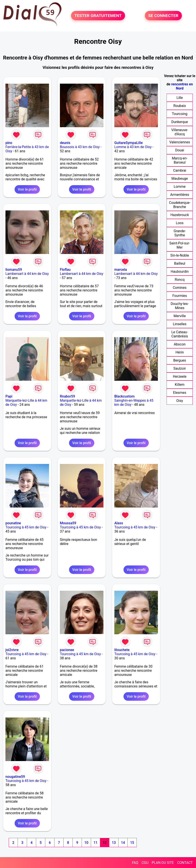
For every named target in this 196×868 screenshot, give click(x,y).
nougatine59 (15, 777)
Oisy (180, 401)
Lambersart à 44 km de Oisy (27, 274)
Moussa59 (68, 523)
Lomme (180, 187)
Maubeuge (180, 179)
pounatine (13, 523)
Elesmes (180, 393)
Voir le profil (27, 189)
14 (123, 843)
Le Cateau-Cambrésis (180, 334)
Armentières (180, 195)
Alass (119, 523)
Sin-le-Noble (180, 255)
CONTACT (185, 863)
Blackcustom (124, 396)
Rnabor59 (68, 396)
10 (86, 843)
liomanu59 (14, 270)
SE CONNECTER (163, 16)
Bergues (180, 360)
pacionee (67, 650)
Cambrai (180, 170)
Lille (180, 98)
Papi (9, 396)
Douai (180, 150)
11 (95, 843)
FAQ (135, 863)
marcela (121, 270)
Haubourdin (180, 272)
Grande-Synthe (180, 233)
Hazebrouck (180, 215)
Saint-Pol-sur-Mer (180, 245)
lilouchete (122, 650)
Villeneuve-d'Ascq (180, 132)
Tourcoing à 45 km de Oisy (26, 527)
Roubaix (180, 106)
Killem (180, 385)
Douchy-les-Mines (180, 306)
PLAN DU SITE (163, 863)
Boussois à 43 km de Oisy (80, 147)
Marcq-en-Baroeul (180, 160)
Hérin (180, 352)
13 (114, 843)
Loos (180, 223)
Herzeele (180, 376)
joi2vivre (12, 650)
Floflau (65, 270)
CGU (145, 863)
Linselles (180, 324)
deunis (65, 143)
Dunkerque (180, 122)
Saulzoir (180, 368)
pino (9, 143)
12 (105, 843)
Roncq (180, 280)
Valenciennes (180, 142)
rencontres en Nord (182, 86)
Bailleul (180, 263)
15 (132, 843)
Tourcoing (180, 114)
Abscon (180, 344)
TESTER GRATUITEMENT (98, 16)
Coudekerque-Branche (180, 205)
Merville (180, 316)
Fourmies (180, 296)
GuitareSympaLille (128, 143)
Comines (180, 288)
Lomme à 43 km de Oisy (133, 147)
